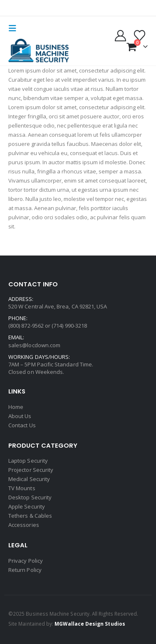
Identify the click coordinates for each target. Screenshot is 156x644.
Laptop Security (28, 461)
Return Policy (25, 570)
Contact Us (22, 425)
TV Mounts (22, 488)
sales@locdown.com (34, 345)
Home (16, 407)
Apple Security (27, 506)
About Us (20, 416)
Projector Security (31, 470)
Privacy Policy (26, 561)
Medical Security (29, 479)
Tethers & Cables (30, 516)
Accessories (24, 525)
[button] (15, 28)
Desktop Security (30, 497)
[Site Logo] (40, 51)
